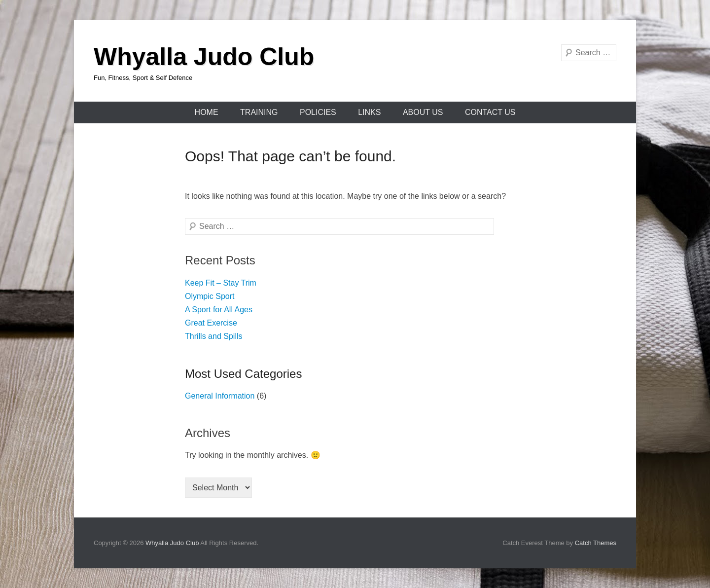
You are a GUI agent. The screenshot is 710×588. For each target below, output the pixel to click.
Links (369, 112)
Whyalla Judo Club (204, 57)
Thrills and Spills (213, 336)
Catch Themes (596, 543)
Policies (318, 112)
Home (207, 112)
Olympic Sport (210, 296)
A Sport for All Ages (219, 310)
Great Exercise (211, 323)
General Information (220, 396)
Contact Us (490, 112)
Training (259, 112)
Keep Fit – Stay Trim (221, 283)
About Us (423, 112)
